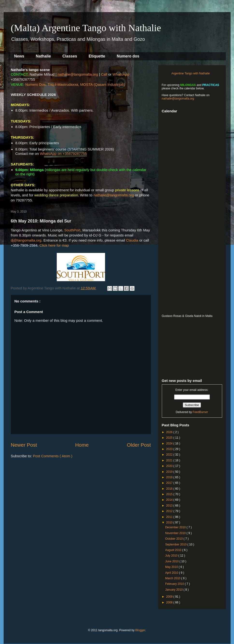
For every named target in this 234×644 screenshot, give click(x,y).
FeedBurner (200, 412)
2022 (170, 455)
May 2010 (172, 567)
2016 (170, 489)
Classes (70, 56)
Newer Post (24, 445)
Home (82, 445)
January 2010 (174, 590)
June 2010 (172, 561)
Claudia (132, 240)
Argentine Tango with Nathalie (191, 73)
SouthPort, (73, 230)
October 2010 (174, 539)
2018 (170, 477)
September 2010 (176, 544)
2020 (170, 466)
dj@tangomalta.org (26, 240)
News (19, 56)
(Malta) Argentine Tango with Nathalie (86, 28)
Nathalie (43, 56)
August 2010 (174, 550)
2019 (170, 472)
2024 (170, 444)
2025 (170, 438)
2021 (170, 460)
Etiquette (97, 56)
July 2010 (172, 556)
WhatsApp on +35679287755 (63, 154)
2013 (170, 506)
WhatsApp (121, 74)
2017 (170, 483)
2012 (170, 511)
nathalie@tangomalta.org (78, 74)
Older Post (139, 445)
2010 (170, 522)
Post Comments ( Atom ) (53, 456)
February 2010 (175, 584)
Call (104, 74)
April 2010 (172, 573)
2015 (170, 494)
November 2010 (176, 533)
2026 (170, 432)
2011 (170, 517)
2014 (170, 500)
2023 (170, 449)
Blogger (140, 630)
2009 (170, 597)
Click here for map (54, 245)
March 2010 (173, 578)
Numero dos (128, 56)
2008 (170, 602)
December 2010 (176, 527)
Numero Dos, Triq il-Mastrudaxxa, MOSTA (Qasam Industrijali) (75, 84)
